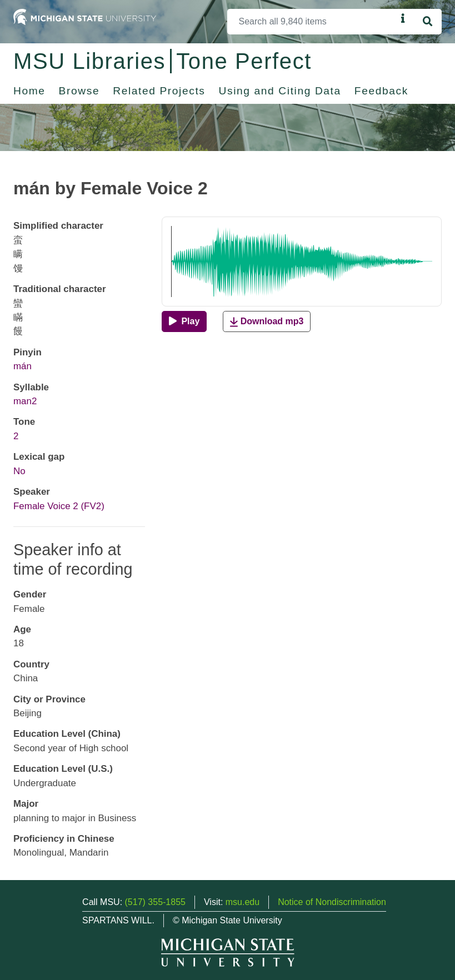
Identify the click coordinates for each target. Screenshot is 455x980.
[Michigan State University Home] (85, 16)
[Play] (184, 321)
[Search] (312, 22)
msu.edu (242, 902)
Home (29, 91)
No (19, 471)
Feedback (381, 91)
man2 (25, 401)
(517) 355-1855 (155, 902)
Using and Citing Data (280, 91)
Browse (79, 91)
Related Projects (159, 91)
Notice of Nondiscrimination (332, 902)
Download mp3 (267, 322)
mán (22, 366)
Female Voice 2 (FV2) (59, 506)
